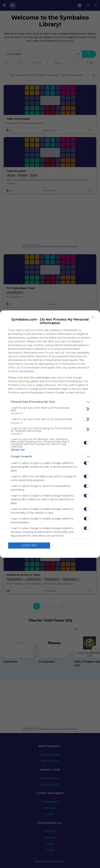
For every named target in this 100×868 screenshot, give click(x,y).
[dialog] (50, 434)
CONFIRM (29, 545)
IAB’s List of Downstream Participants (32, 367)
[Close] (93, 317)
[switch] (87, 409)
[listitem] (50, 402)
